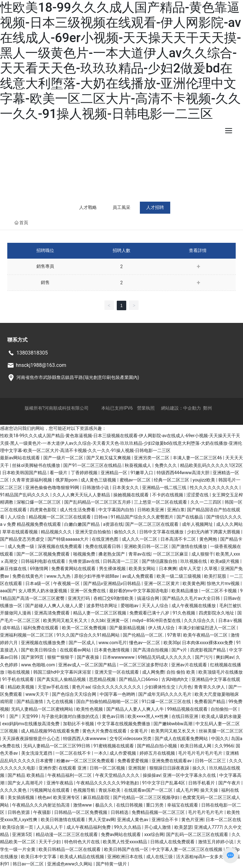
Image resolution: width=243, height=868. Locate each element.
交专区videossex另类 (131, 739)
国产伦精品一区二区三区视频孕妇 (147, 797)
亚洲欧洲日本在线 (125, 857)
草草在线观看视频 (20, 532)
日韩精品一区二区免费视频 (81, 812)
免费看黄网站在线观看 (74, 569)
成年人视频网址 (198, 524)
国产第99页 (33, 657)
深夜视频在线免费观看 (60, 546)
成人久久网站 (229, 524)
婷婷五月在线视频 (158, 753)
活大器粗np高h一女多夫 (200, 857)
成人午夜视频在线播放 (194, 606)
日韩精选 (120, 812)
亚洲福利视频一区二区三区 (27, 635)
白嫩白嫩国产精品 (82, 524)
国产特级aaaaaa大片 (69, 539)
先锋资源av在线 (85, 561)
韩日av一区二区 (29, 864)
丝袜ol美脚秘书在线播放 (37, 465)
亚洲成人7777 (208, 827)
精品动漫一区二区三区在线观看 (67, 834)
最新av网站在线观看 (21, 458)
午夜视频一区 (67, 583)
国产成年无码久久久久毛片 (165, 694)
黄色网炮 (209, 539)
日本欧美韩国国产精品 (25, 473)
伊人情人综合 (162, 628)
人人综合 (17, 517)
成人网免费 (153, 672)
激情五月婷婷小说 (216, 842)
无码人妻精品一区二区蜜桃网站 (43, 709)
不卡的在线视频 (168, 495)
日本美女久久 (126, 487)
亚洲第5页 (23, 834)
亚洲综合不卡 (165, 820)
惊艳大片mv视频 (224, 583)
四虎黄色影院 (44, 510)
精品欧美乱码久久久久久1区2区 (211, 465)
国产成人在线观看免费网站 (182, 739)
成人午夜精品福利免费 (89, 827)
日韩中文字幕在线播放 (162, 532)
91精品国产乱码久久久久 (25, 495)
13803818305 (32, 353)
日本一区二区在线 (223, 820)
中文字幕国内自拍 (117, 510)
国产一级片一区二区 (64, 458)
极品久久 (105, 805)
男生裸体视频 (113, 569)
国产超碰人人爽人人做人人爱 (55, 606)
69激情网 (39, 569)
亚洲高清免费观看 (52, 613)
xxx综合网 (154, 834)
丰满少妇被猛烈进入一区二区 (207, 628)
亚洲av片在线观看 (190, 665)
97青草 (174, 635)
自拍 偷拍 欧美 (181, 672)
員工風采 (121, 207)
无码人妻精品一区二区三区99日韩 (57, 746)
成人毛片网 (187, 790)
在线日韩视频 (130, 805)
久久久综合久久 (200, 620)
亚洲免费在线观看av (172, 761)
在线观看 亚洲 (73, 768)
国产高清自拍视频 (151, 650)
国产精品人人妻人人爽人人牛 (136, 709)
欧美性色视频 (90, 709)
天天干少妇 (50, 842)
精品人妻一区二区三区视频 (100, 613)
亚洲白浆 (176, 510)
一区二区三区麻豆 (171, 554)
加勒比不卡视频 (79, 724)
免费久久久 (166, 465)
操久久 (199, 768)
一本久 (101, 753)
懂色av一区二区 (145, 643)
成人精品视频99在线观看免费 (50, 731)
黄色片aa (81, 687)
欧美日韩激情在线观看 (63, 820)
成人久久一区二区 (140, 539)
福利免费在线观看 (41, 628)
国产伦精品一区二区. (144, 635)
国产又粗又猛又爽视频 (109, 458)
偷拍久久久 (125, 532)
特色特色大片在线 (82, 842)
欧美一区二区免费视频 (85, 628)
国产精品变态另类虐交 (23, 539)
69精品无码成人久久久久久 (165, 657)
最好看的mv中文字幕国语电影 (139, 591)
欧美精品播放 (185, 591)
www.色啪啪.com (38, 665)
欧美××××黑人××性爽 (148, 716)
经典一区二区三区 (172, 480)
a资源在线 (113, 524)
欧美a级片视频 (225, 561)
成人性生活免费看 (78, 510)
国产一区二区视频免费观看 (44, 554)
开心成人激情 (158, 827)
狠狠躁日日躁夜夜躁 (170, 768)
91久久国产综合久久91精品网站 (88, 635)
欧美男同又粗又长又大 (66, 620)
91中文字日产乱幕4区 (164, 783)
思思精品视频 (103, 679)
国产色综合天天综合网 (75, 694)
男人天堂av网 (102, 820)
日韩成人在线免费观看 (173, 842)
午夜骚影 (43, 812)
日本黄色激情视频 (112, 650)
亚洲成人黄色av (133, 820)
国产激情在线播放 (190, 546)
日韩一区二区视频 (108, 768)
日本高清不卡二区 (179, 539)
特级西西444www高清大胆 (184, 473)
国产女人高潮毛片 (26, 783)
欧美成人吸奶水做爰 (221, 716)
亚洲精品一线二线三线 (165, 487)
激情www (83, 805)
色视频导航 (85, 790)
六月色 (185, 687)
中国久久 (220, 739)
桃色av (44, 797)
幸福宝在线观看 (183, 805)
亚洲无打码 (79, 598)
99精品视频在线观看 (188, 709)
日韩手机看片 (202, 783)
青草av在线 (140, 554)
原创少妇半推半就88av (97, 576)
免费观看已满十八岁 (150, 613)
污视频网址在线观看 (50, 790)
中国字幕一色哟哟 (118, 694)
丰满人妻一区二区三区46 (198, 458)
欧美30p (172, 643)
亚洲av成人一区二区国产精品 (88, 665)
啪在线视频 (19, 672)
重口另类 (155, 805)
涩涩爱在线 (198, 495)
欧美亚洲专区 (67, 797)
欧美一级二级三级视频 (179, 576)
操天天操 (210, 790)
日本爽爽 (168, 569)
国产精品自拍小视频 (157, 746)
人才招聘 (155, 207)
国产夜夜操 (88, 657)
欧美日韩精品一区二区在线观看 (70, 849)
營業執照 (146, 408)
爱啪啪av (130, 606)
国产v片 (180, 650)
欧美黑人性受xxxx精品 (125, 842)
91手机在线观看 (19, 679)
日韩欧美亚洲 (151, 510)
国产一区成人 (82, 643)
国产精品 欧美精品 (26, 775)
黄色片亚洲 (192, 820)
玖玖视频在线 (194, 561)
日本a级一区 (38, 583)
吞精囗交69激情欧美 (114, 598)
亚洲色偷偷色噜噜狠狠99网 (53, 487)
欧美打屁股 (216, 576)
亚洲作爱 (47, 768)
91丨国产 (10, 716)
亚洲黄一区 (118, 620)
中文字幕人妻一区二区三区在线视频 (187, 849)
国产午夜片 (230, 783)
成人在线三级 (160, 857)
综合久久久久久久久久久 (117, 687)
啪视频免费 (85, 554)
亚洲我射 (137, 768)
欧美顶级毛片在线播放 (221, 672)
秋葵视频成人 (138, 465)
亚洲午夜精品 (60, 783)
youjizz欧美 (204, 480)
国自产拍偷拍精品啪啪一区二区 (108, 701)
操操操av (152, 775)
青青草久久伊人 (210, 687)
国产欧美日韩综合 (39, 650)
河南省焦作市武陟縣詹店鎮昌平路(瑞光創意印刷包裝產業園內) (78, 377)
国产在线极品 (190, 517)
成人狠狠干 (202, 554)
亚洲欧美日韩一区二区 (147, 546)
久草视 (211, 569)
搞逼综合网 (149, 598)
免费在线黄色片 (28, 576)
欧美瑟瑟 (183, 827)
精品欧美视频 (21, 687)
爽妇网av (225, 657)
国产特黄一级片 (112, 864)
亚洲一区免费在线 (88, 591)
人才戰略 (88, 207)
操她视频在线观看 (131, 495)
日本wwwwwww (119, 657)
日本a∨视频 (230, 620)
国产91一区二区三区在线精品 (93, 465)
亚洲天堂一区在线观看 (117, 672)
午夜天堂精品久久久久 (118, 775)
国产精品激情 (30, 701)
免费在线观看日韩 (103, 546)
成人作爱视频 (123, 753)
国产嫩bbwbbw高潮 (173, 724)
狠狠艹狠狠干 (61, 657)
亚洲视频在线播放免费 (44, 643)
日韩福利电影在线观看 (44, 561)
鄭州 (208, 408)
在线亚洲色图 (106, 539)
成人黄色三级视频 (99, 480)
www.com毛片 (113, 643)
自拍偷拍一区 (224, 709)
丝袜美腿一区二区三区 (221, 731)
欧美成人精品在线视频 (82, 857)
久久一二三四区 (206, 502)
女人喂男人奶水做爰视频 (43, 591)
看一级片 (59, 473)
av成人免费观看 (138, 576)
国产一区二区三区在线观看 (152, 524)
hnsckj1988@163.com (41, 365)
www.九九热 (59, 576)
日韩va (101, 517)
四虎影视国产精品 (208, 650)
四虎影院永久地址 (217, 613)
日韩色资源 (19, 812)
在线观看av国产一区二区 (149, 790)
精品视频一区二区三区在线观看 (60, 517)
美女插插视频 (21, 797)
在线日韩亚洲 (185, 716)
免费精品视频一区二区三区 (159, 812)
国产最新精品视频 (128, 628)
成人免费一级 (21, 546)
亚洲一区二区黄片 (162, 583)
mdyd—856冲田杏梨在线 (157, 620)
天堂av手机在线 (54, 687)
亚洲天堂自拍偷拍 (93, 532)
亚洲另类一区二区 (152, 458)
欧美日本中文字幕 (39, 857)
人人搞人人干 (50, 827)
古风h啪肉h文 (175, 679)
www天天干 (37, 694)
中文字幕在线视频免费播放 (124, 724)
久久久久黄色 (14, 790)
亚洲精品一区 (114, 473)
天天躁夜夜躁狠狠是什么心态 (31, 739)
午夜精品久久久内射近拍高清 (41, 805)
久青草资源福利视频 (32, 480)
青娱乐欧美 (110, 790)
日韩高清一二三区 (121, 561)
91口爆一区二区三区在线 (167, 701)
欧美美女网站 (143, 569)
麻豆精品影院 (97, 797)
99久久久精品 (128, 827)
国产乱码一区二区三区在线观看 (198, 834)
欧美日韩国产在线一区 (127, 849)
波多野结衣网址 (102, 606)
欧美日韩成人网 (196, 746)
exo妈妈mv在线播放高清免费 (31, 724)
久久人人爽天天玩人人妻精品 (82, 495)
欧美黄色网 (194, 583)
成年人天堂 (190, 569)
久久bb (98, 620)
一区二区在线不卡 (74, 753)
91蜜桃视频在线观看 (114, 746)
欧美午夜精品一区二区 (206, 635)
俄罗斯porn (67, 480)
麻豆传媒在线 (14, 569)
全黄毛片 (139, 731)
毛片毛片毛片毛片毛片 (201, 753)
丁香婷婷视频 (85, 473)
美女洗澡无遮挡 (37, 753)
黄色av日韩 (114, 716)
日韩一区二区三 (211, 761)
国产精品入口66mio (139, 679)
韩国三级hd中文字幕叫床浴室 (63, 672)
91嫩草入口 (142, 473)
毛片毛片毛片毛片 (206, 812)
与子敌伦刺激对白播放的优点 (70, 716)
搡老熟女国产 (112, 554)
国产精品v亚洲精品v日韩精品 (112, 583)
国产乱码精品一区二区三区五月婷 (98, 502)
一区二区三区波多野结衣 (144, 665)
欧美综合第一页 (18, 827)
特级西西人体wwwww (85, 739)
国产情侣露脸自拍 (160, 561)
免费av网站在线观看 (121, 834)
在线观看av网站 (76, 650)
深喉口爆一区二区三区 (39, 502)
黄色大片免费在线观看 (105, 731)
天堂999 (30, 716)
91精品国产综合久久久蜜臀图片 (143, 517)
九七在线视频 (60, 701)
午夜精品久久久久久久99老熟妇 (108, 783)
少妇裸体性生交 (160, 687)
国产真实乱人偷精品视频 (62, 679)
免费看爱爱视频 (133, 761)
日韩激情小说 (96, 487)
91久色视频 (185, 613)
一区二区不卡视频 (219, 591)
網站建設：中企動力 (181, 408)
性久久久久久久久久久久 (215, 487)
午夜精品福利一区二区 (70, 775)
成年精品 (12, 628)
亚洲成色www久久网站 (70, 864)
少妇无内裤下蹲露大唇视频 (214, 532)
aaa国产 (8, 591)
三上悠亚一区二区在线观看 (161, 502)
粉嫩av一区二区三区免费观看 (86, 761)
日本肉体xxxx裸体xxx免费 (208, 643)
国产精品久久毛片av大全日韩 (192, 598)
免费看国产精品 (210, 701)
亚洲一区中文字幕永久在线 (190, 775)
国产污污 (204, 657)
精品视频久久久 (57, 532)
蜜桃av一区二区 (136, 480)
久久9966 (224, 746)
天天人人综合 (156, 606)
